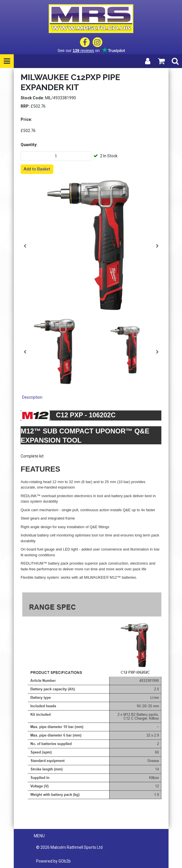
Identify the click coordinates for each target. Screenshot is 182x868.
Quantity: (29, 145)
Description (32, 397)
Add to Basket (37, 169)
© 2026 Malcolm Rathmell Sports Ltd (69, 847)
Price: (26, 119)
